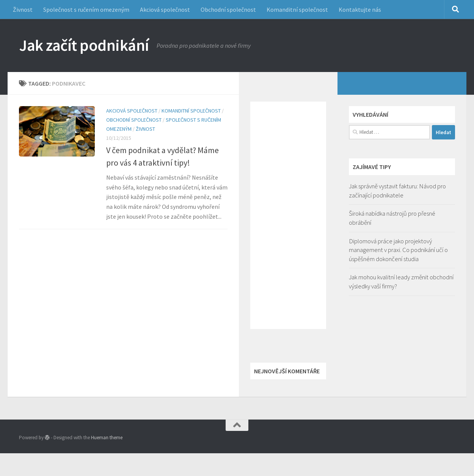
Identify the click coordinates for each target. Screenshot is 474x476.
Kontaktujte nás (360, 9)
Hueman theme (107, 438)
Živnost (23, 9)
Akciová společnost (165, 9)
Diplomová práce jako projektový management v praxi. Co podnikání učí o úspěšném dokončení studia (398, 250)
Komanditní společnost (297, 9)
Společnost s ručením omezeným (86, 9)
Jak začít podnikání (84, 45)
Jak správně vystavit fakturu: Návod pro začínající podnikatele (397, 191)
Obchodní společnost (228, 9)
